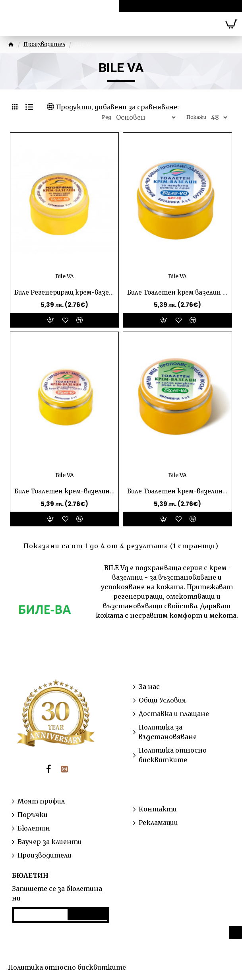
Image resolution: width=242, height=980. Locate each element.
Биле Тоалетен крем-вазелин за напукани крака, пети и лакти (64, 491)
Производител (44, 44)
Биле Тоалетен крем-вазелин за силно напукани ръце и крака (177, 491)
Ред (106, 117)
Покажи (196, 117)
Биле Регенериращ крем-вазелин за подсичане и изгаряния (64, 292)
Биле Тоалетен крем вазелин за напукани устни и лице (177, 292)
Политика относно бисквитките (67, 967)
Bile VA (65, 276)
